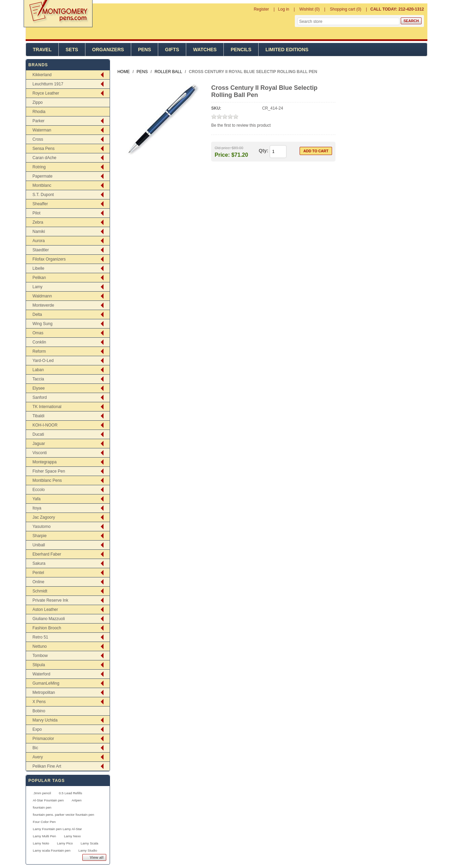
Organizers (108, 50)
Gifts (172, 50)
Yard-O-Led (43, 361)
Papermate (43, 176)
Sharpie (39, 536)
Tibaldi (38, 416)
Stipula (39, 665)
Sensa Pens (44, 149)
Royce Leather (46, 93)
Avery (38, 757)
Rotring (39, 167)
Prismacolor (43, 739)
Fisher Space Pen (49, 471)
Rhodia (39, 112)
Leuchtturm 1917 (48, 84)
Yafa (37, 499)
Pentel (38, 573)
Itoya (37, 508)
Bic (35, 748)
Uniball (39, 545)
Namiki (39, 232)
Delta (37, 314)
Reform (39, 351)
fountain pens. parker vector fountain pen (64, 815)
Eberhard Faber (47, 554)
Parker (38, 121)
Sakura (39, 563)
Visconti (40, 453)
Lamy (37, 287)
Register (262, 9)
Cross (38, 139)
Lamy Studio (88, 850)
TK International (47, 407)
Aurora (39, 241)
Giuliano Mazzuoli (49, 619)
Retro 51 (40, 637)
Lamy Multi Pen (44, 836)
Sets (72, 50)
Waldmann (42, 296)
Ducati (38, 434)
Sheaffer (40, 204)
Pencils (241, 50)
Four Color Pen (44, 822)
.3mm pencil (42, 793)
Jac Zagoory (44, 517)
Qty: (263, 151)
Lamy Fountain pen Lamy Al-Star (57, 829)
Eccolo (39, 490)
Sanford (40, 397)
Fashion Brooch (47, 628)
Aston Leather (45, 610)
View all (97, 857)
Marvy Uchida (45, 720)
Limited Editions (287, 50)
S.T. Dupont (43, 195)
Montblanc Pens (47, 480)
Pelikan (39, 278)
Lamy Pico (65, 843)
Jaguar (39, 444)
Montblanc (42, 185)
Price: (222, 155)
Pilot (36, 213)
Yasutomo (42, 527)
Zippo (38, 102)
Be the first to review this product (241, 125)
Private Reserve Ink (50, 600)
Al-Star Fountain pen (48, 800)
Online (38, 582)
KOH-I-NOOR (45, 425)
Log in (284, 9)
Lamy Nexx (72, 836)
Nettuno (40, 646)
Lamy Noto (41, 843)
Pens (145, 50)
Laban (38, 370)
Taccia (38, 379)
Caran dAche (44, 158)
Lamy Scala (90, 843)
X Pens (39, 702)
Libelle (38, 268)
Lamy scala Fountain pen (52, 850)
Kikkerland (42, 75)
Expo (37, 729)
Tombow (40, 656)
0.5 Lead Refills (70, 793)
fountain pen (42, 807)
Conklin (39, 342)
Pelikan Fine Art (47, 766)
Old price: (223, 148)
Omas (38, 333)
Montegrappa (45, 462)
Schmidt (40, 591)
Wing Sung (43, 324)
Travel (42, 50)
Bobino (39, 711)
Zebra (38, 222)
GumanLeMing (46, 683)
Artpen (77, 800)
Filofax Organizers (49, 259)
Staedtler (41, 250)
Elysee (39, 388)
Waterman (42, 130)
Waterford (41, 674)
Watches (205, 50)
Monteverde (43, 305)
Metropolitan (44, 692)
